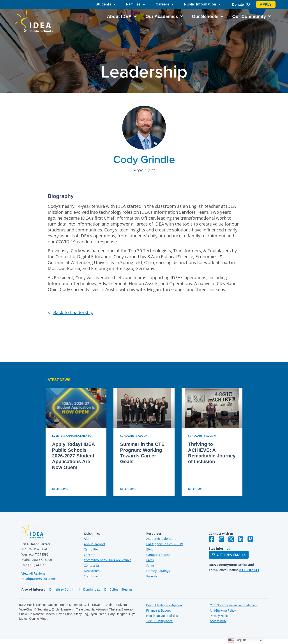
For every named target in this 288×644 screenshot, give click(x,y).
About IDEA (122, 16)
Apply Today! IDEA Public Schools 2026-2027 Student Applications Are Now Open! (74, 456)
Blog (149, 549)
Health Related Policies (162, 616)
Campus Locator (158, 555)
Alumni (89, 539)
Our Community (252, 16)
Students (106, 4)
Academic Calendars (161, 539)
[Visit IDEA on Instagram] (221, 539)
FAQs (150, 560)
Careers (165, 4)
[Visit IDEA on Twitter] (231, 539)
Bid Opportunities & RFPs (165, 544)
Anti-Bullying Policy (223, 610)
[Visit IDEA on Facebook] (212, 539)
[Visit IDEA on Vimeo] (250, 539)
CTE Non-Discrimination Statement (234, 605)
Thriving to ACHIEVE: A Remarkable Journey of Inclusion (212, 453)
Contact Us (92, 565)
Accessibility (218, 621)
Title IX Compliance (160, 621)
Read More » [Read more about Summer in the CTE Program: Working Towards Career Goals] (131, 489)
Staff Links (91, 576)
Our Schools (208, 16)
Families (136, 4)
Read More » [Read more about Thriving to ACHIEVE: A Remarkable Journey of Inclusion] (199, 489)
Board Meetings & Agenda (164, 605)
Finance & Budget (158, 610)
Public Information (202, 4)
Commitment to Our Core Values (108, 560)
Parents (152, 576)
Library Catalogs (158, 571)
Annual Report (95, 544)
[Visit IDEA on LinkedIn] (241, 539)
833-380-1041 (249, 570)
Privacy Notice (220, 616)
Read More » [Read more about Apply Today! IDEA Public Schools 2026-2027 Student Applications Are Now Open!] (63, 489)
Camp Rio (91, 549)
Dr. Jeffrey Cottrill (62, 589)
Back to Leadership (73, 312)
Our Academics (164, 16)
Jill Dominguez (89, 589)
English (237, 640)
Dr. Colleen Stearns (118, 589)
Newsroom (92, 571)
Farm (150, 565)
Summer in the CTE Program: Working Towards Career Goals (142, 453)
